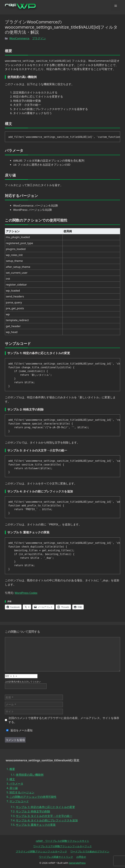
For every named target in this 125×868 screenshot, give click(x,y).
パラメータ (16, 784)
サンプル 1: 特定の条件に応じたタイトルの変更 (45, 807)
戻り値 (14, 788)
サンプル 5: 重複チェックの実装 (36, 825)
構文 (12, 779)
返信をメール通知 (19, 730)
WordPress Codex (26, 593)
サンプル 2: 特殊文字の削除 (33, 811)
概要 (12, 769)
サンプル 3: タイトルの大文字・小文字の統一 (44, 816)
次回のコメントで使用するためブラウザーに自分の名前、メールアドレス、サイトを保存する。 (64, 720)
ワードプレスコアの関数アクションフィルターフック (62, 846)
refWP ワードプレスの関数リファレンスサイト (62, 841)
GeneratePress (77, 863)
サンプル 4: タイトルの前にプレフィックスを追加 (47, 820)
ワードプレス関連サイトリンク (56, 857)
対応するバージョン (22, 792)
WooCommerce (19, 38)
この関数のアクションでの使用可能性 (33, 797)
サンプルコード (19, 801)
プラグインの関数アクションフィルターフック (41, 851)
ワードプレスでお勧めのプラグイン (90, 851)
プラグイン (39, 38)
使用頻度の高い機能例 (30, 775)
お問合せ (81, 857)
